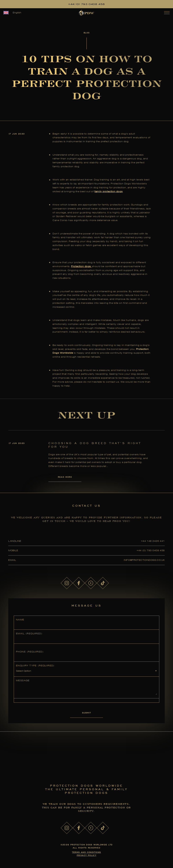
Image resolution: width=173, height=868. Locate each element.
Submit (86, 713)
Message (23, 680)
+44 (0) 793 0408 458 (86, 4)
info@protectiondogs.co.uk (144, 560)
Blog (86, 33)
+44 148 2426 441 (153, 541)
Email (29, 634)
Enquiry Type (35, 666)
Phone (30, 652)
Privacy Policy (87, 855)
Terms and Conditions (87, 852)
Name (20, 620)
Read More (65, 477)
